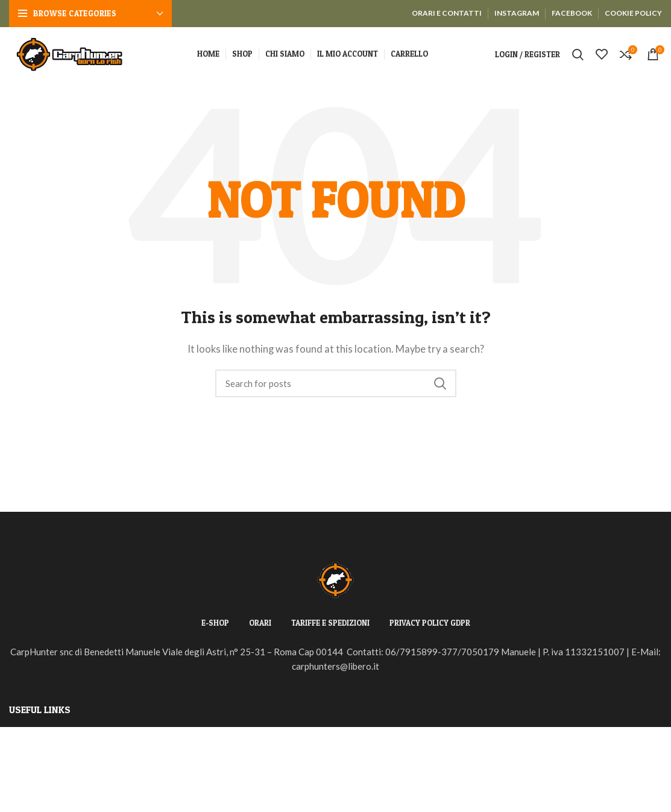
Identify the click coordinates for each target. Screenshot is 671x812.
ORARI (260, 623)
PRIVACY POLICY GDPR (430, 623)
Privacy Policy (38, 734)
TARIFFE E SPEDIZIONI (330, 623)
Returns (25, 756)
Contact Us (31, 799)
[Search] (336, 383)
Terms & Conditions (48, 778)
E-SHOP (215, 623)
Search (440, 383)
